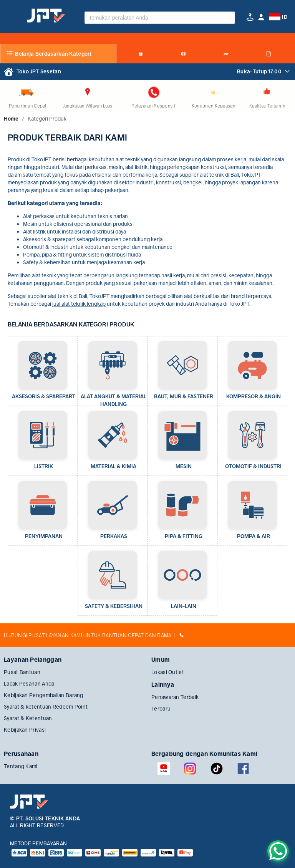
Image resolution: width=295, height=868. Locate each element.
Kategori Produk (47, 119)
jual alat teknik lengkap (79, 304)
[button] (261, 17)
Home (11, 119)
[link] (11, 119)
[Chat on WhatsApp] (278, 851)
